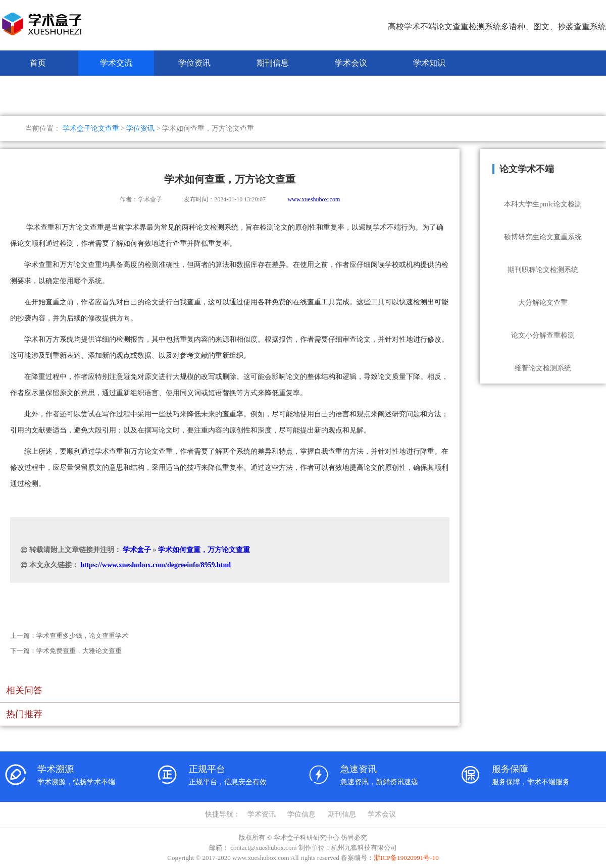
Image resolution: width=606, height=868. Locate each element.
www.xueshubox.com (314, 199)
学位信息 (301, 814)
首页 (38, 63)
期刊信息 (273, 63)
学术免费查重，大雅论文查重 (79, 651)
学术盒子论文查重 (91, 128)
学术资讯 (262, 814)
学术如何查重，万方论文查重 (204, 550)
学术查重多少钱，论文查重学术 (82, 636)
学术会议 (351, 63)
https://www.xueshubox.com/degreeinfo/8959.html (156, 565)
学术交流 (116, 63)
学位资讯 (194, 63)
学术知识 (429, 63)
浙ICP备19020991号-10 (406, 858)
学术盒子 (137, 550)
